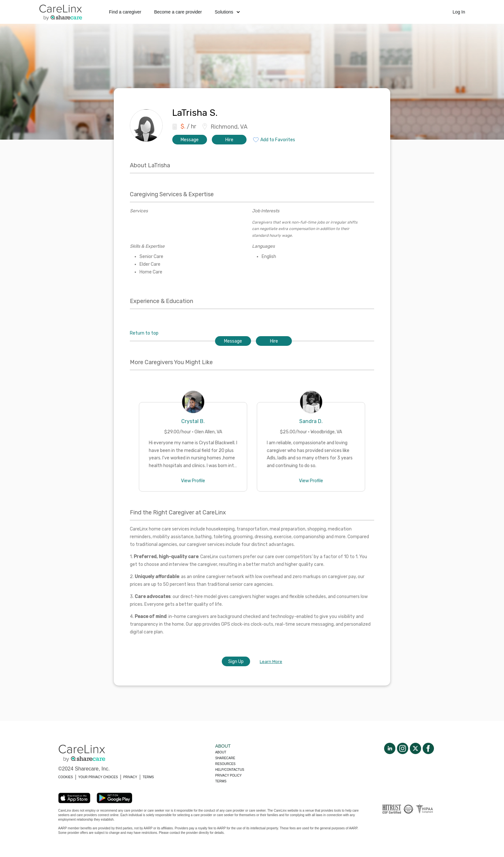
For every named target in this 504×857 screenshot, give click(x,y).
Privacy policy (228, 775)
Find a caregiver (125, 12)
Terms (221, 781)
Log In (459, 12)
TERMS (148, 777)
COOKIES (66, 777)
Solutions (227, 12)
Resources (225, 764)
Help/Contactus (230, 770)
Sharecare (225, 758)
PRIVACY (130, 777)
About (221, 752)
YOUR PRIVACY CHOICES (98, 777)
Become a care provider (178, 12)
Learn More (271, 662)
